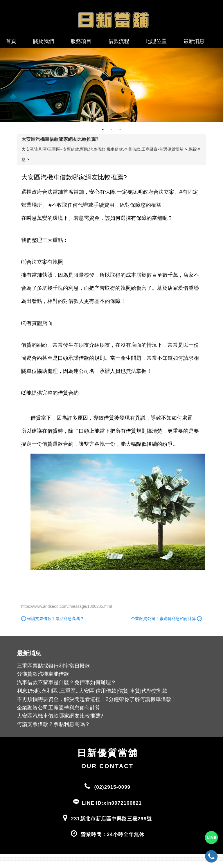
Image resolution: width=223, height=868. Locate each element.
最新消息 (194, 41)
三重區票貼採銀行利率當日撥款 (53, 666)
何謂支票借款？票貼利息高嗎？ (55, 619)
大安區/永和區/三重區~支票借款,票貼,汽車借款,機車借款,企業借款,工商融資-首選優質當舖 (102, 149)
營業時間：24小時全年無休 (113, 834)
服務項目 (81, 41)
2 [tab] (111, 130)
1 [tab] (103, 130)
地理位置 (156, 41)
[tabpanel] (111, 85)
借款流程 (119, 41)
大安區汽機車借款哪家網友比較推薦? (60, 139)
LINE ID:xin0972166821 (112, 803)
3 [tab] (120, 130)
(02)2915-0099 (113, 787)
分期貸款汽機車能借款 (43, 674)
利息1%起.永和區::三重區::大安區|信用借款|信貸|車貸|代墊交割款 (92, 691)
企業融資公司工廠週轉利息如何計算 (163, 619)
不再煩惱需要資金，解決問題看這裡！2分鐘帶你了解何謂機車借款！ (97, 699)
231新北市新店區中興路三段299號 (111, 819)
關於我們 (44, 41)
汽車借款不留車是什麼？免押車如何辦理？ (66, 682)
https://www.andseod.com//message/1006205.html (67, 606)
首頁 (11, 41)
